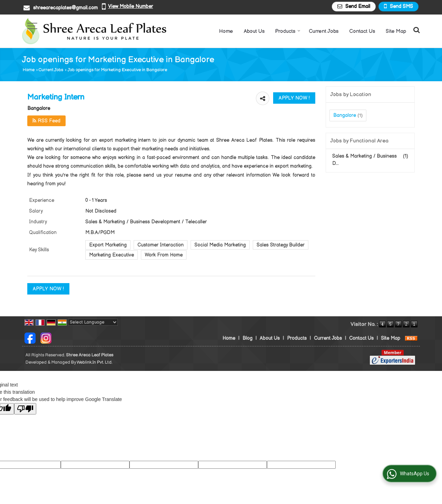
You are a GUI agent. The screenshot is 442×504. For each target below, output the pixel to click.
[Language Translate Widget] (93, 322)
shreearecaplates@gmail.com (65, 8)
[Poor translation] (25, 409)
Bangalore (345, 115)
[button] (131, 6)
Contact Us (362, 31)
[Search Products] (416, 30)
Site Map (396, 31)
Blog (247, 338)
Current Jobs (324, 31)
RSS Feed (46, 121)
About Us (254, 31)
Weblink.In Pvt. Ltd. (94, 362)
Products (288, 31)
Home (226, 31)
